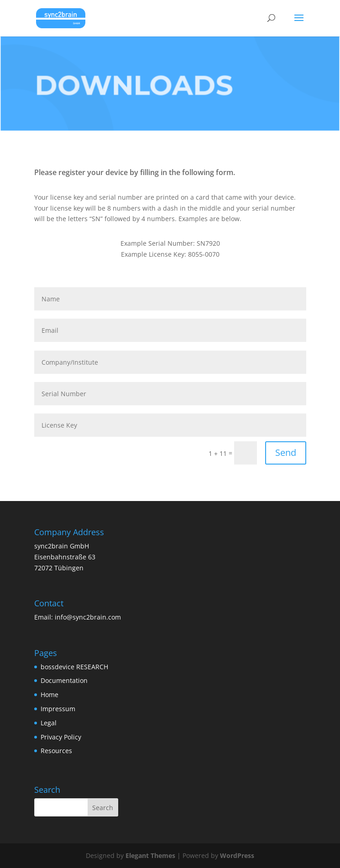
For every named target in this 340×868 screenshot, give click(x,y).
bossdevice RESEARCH (74, 667)
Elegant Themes (150, 855)
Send (286, 452)
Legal (49, 723)
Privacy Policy (61, 737)
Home (50, 695)
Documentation (64, 680)
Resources (56, 751)
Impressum (58, 709)
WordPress (237, 855)
